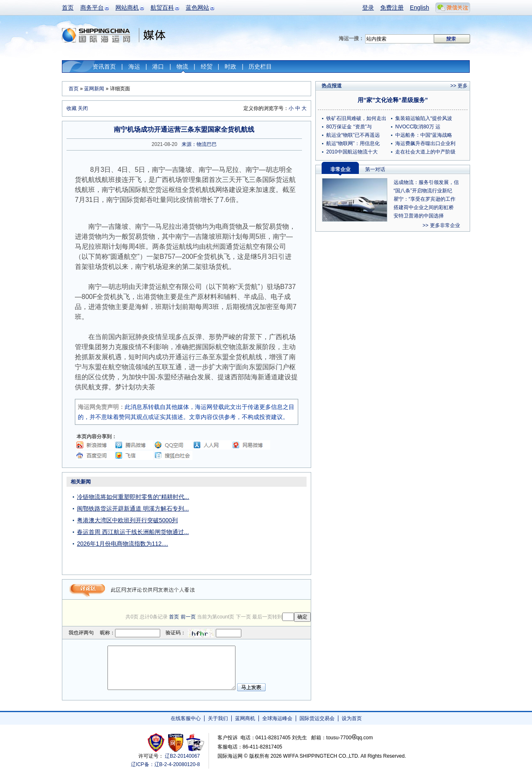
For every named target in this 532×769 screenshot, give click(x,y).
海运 (134, 66)
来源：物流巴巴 (199, 144)
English (419, 8)
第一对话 (375, 169)
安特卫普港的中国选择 (419, 216)
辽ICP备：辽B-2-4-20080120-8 (165, 764)
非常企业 (340, 169)
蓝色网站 (197, 8)
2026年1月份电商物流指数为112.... (123, 544)
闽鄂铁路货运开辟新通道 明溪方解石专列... (133, 508)
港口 (158, 66)
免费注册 (392, 8)
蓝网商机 (245, 718)
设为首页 (352, 718)
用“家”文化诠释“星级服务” (393, 100)
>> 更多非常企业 (441, 225)
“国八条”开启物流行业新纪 (423, 191)
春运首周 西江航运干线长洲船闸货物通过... (133, 532)
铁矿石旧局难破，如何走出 (356, 118)
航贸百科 (162, 8)
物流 (182, 66)
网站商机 (127, 8)
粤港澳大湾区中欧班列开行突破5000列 (127, 520)
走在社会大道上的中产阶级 (425, 152)
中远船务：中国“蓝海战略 (424, 135)
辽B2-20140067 (182, 756)
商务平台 (92, 8)
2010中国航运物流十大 (352, 152)
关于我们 (218, 718)
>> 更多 (459, 86)
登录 (368, 8)
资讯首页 (104, 66)
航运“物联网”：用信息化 (353, 143)
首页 (68, 8)
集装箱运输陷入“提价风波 (424, 118)
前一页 (188, 617)
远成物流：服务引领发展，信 (426, 182)
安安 (195, 742)
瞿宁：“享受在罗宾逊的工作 (425, 199)
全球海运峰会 (277, 718)
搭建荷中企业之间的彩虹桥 (424, 207)
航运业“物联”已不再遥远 (353, 135)
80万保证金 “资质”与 (349, 127)
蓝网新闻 (94, 89)
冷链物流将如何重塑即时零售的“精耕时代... (133, 497)
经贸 (207, 66)
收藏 (72, 108)
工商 (157, 742)
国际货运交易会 (317, 718)
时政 (230, 66)
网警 (176, 742)
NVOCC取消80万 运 (418, 127)
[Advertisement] (258, 529)
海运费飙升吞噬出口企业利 (425, 143)
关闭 (83, 108)
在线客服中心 (186, 718)
